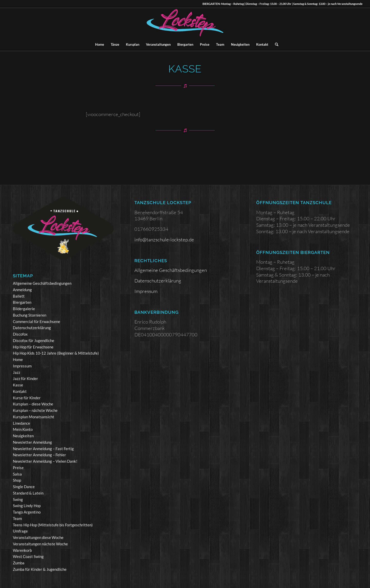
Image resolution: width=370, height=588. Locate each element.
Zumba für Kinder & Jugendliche (40, 569)
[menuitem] (100, 44)
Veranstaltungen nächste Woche (40, 544)
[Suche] (275, 44)
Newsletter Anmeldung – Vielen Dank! (45, 461)
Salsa (17, 474)
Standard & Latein (28, 493)
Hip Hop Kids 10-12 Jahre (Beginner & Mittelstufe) (56, 353)
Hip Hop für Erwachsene (33, 347)
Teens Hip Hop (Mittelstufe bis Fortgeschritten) (53, 525)
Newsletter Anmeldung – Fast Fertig (43, 449)
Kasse (18, 385)
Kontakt (20, 391)
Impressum (22, 366)
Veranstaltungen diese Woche (38, 537)
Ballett (19, 296)
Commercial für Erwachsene (36, 321)
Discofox (20, 334)
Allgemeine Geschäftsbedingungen (42, 283)
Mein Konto (23, 429)
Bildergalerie (24, 309)
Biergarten (22, 302)
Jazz (17, 372)
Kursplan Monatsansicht (34, 417)
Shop (17, 480)
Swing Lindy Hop (27, 506)
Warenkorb (22, 550)
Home (18, 359)
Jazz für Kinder (25, 378)
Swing (18, 499)
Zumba (19, 563)
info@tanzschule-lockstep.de (164, 240)
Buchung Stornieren (30, 315)
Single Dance (24, 487)
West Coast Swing (28, 556)
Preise (18, 468)
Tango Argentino (27, 512)
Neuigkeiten (23, 436)
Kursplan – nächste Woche (35, 410)
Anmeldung (22, 290)
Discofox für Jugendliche (34, 340)
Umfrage (20, 531)
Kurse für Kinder (27, 398)
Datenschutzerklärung (32, 328)
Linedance (21, 423)
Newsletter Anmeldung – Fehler (39, 455)
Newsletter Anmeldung (32, 442)
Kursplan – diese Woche (33, 404)
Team (17, 518)
